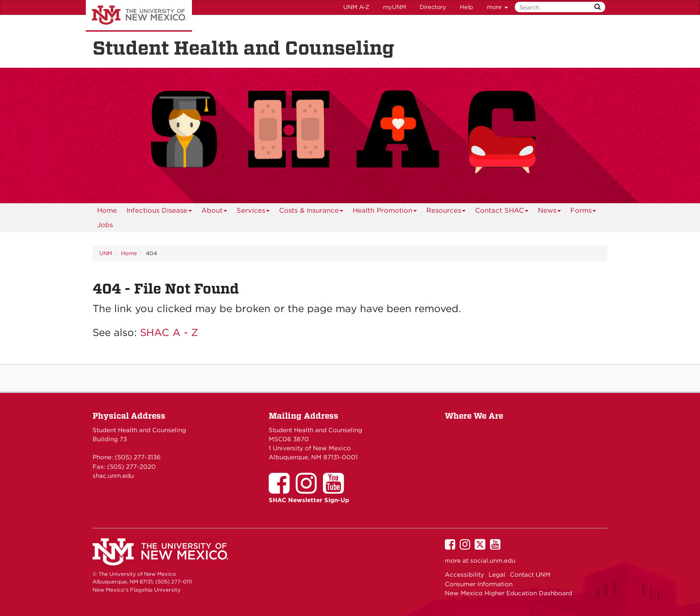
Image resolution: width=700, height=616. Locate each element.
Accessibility (464, 574)
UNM (106, 253)
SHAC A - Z (169, 332)
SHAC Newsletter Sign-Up (309, 500)
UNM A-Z (356, 7)
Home (107, 210)
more (497, 7)
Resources (446, 212)
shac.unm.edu (113, 476)
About (215, 212)
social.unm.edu (493, 560)
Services (253, 212)
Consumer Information (479, 584)
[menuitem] (107, 210)
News (550, 212)
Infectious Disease (159, 212)
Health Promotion (385, 212)
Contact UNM (530, 574)
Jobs (105, 225)
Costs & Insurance (311, 212)
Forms (583, 212)
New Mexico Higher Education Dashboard (509, 593)
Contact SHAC (502, 212)
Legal (497, 574)
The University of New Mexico (139, 16)
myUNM (394, 7)
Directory (433, 7)
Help (467, 7)
